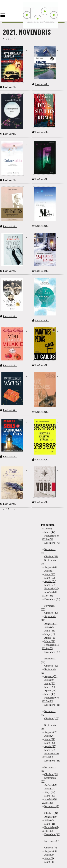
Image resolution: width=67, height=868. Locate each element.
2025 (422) (47, 539)
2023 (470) (47, 648)
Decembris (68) (52, 761)
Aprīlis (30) (50, 638)
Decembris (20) (52, 599)
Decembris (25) (52, 652)
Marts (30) (50, 796)
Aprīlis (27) (50, 746)
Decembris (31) (52, 705)
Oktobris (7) (50, 848)
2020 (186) (47, 803)
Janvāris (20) (51, 592)
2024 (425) (47, 596)
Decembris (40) (52, 834)
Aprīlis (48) (50, 691)
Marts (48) (50, 694)
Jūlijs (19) (49, 855)
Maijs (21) (50, 824)
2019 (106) (47, 831)
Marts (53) (50, 585)
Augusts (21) (51, 624)
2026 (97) (47, 529)
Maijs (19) (50, 578)
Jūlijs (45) (49, 627)
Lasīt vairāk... (9, 87)
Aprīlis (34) (50, 581)
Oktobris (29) (51, 557)
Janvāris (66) (51, 799)
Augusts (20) (51, 567)
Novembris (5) (52, 841)
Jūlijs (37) (49, 571)
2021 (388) (47, 757)
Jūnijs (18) (50, 574)
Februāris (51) (51, 645)
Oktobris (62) (51, 666)
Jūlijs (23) (49, 789)
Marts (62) (50, 641)
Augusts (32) (51, 676)
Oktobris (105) (52, 719)
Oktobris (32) (51, 613)
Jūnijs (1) (49, 858)
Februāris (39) (51, 754)
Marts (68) (50, 750)
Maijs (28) (50, 687)
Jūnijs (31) (50, 739)
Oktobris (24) (51, 774)
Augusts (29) (51, 785)
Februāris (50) (51, 536)
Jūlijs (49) (49, 680)
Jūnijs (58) (50, 683)
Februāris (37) (51, 589)
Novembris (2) (52, 806)
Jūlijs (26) (49, 736)
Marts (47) (50, 532)
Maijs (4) (49, 862)
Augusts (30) (51, 851)
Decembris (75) (52, 543)
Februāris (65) (51, 827)
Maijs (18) (50, 634)
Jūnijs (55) (50, 631)
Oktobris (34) (51, 813)
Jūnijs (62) (50, 792)
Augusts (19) (51, 817)
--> (13, 39)
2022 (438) (47, 701)
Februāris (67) (51, 698)
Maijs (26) (50, 743)
